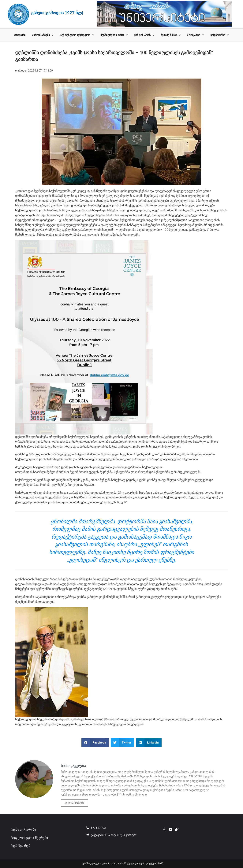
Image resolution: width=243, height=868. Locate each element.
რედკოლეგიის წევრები (29, 838)
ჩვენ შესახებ (21, 846)
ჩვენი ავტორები (23, 830)
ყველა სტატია (74, 803)
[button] (95, 742)
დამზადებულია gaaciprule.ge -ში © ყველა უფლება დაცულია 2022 (123, 863)
